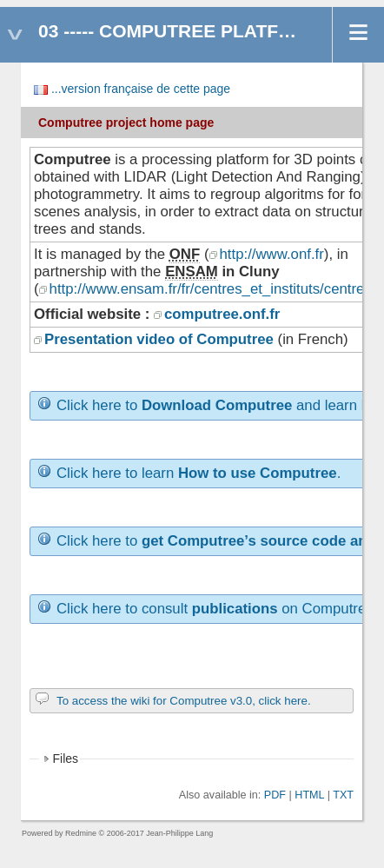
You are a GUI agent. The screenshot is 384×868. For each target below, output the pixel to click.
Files (66, 759)
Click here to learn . (199, 473)
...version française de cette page (141, 89)
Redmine (81, 833)
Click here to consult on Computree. (217, 609)
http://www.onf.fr (272, 254)
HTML (309, 795)
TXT (343, 795)
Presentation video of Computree (159, 339)
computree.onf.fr (222, 314)
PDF (275, 795)
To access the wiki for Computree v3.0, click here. (184, 701)
